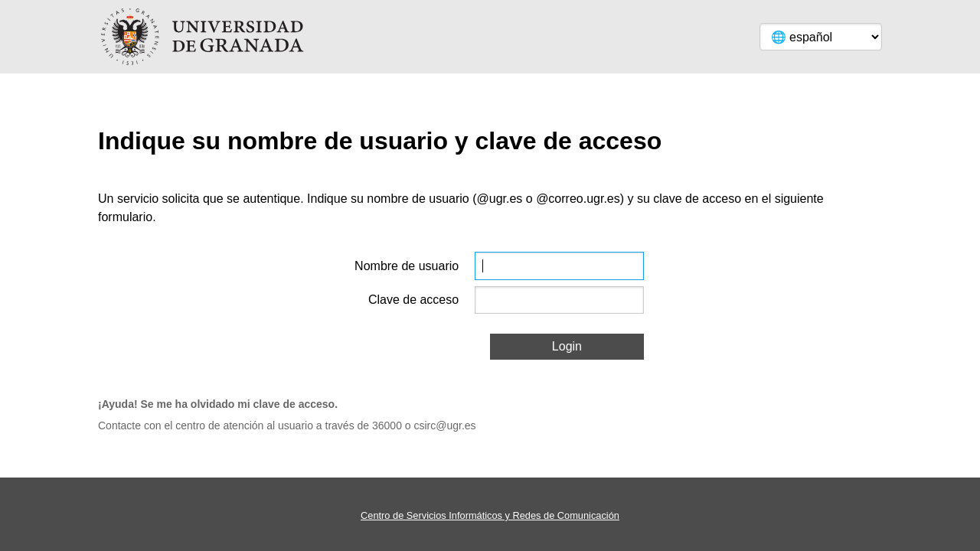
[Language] (821, 37)
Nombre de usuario (407, 266)
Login (567, 346)
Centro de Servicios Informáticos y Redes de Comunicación (490, 515)
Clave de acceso (413, 300)
